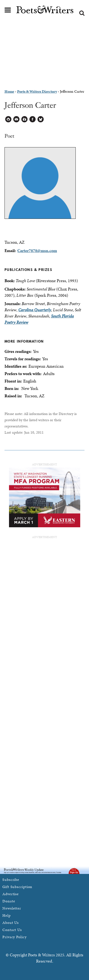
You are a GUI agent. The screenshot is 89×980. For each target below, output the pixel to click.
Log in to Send (16, 119)
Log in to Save (25, 119)
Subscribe (11, 880)
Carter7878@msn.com (37, 250)
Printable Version (8, 119)
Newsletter (12, 908)
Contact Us (12, 930)
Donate (9, 901)
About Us (11, 923)
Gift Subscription (17, 887)
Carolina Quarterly (35, 310)
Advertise (11, 894)
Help (7, 915)
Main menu (8, 10)
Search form (82, 13)
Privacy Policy (14, 937)
